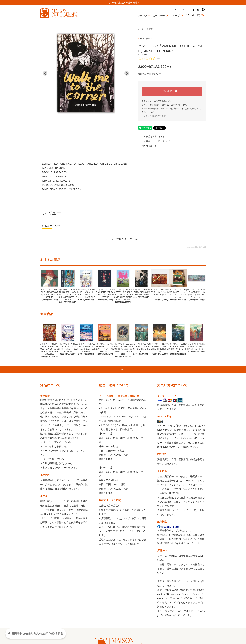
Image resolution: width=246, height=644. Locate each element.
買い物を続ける (147, 146)
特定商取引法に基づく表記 (154, 116)
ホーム (141, 29)
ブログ (186, 9)
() (200, 15)
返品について (148, 112)
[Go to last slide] (45, 73)
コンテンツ (143, 16)
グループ (177, 16)
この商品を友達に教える (151, 137)
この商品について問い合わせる (154, 141)
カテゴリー (161, 16)
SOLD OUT (172, 91)
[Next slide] (127, 73)
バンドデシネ (151, 29)
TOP (123, 370)
